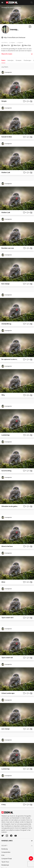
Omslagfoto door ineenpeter (11, 7)
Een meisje (5, 284)
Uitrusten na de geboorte (10, 506)
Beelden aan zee (8, 248)
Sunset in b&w (7, 137)
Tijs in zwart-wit (7, 658)
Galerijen (10, 60)
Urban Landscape (8, 693)
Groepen (19, 60)
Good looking (6, 471)
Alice (3, 582)
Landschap (6, 435)
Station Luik (6, 172)
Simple (4, 101)
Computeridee (6, 852)
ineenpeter (7, 72)
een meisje (6, 729)
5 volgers (12, 43)
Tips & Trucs (5, 862)
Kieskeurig (5, 849)
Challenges (27, 60)
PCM (3, 855)
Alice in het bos (7, 546)
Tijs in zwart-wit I (7, 618)
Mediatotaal (5, 865)
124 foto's (4, 43)
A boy (3, 805)
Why (3, 395)
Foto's (3, 60)
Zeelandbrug (6, 324)
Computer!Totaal (7, 859)
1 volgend (20, 43)
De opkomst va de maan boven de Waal (10, 359)
